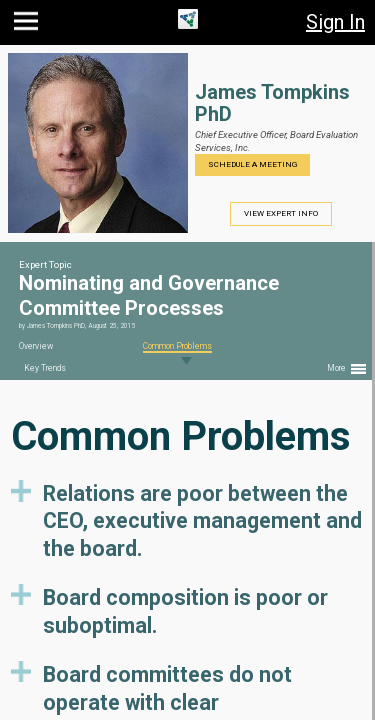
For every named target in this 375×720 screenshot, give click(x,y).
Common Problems (177, 346)
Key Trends (45, 368)
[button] (28, 25)
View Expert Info (281, 213)
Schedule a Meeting (252, 164)
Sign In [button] (335, 22)
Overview (36, 346)
